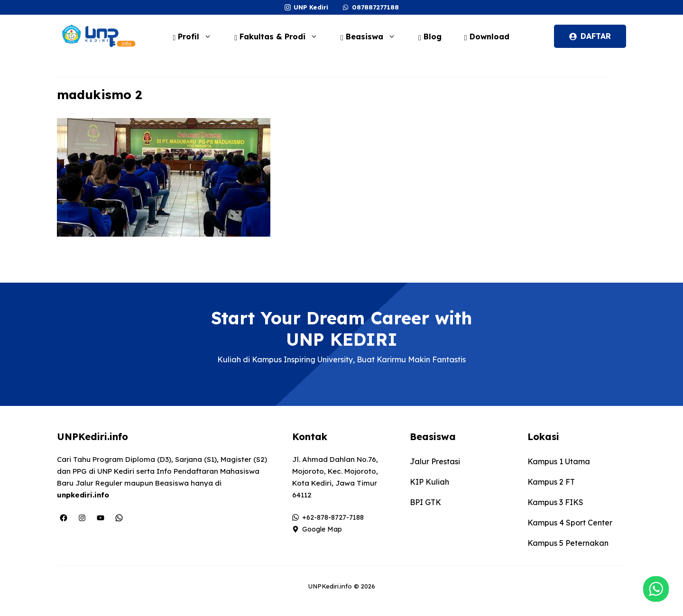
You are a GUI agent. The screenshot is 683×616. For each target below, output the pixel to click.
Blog (430, 37)
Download (487, 37)
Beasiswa (373, 37)
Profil (197, 37)
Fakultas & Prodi (281, 37)
